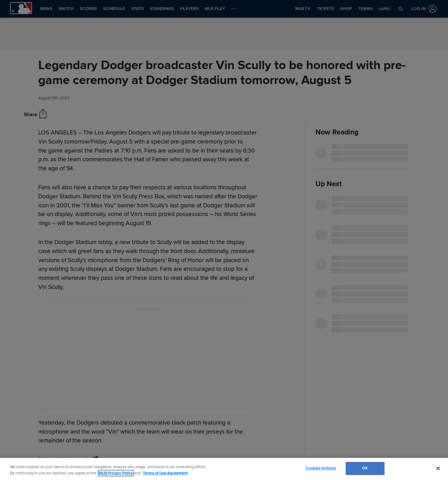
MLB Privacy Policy (116, 473)
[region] (224, 469)
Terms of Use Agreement (165, 473)
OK (365, 468)
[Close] (438, 468)
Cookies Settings (321, 468)
